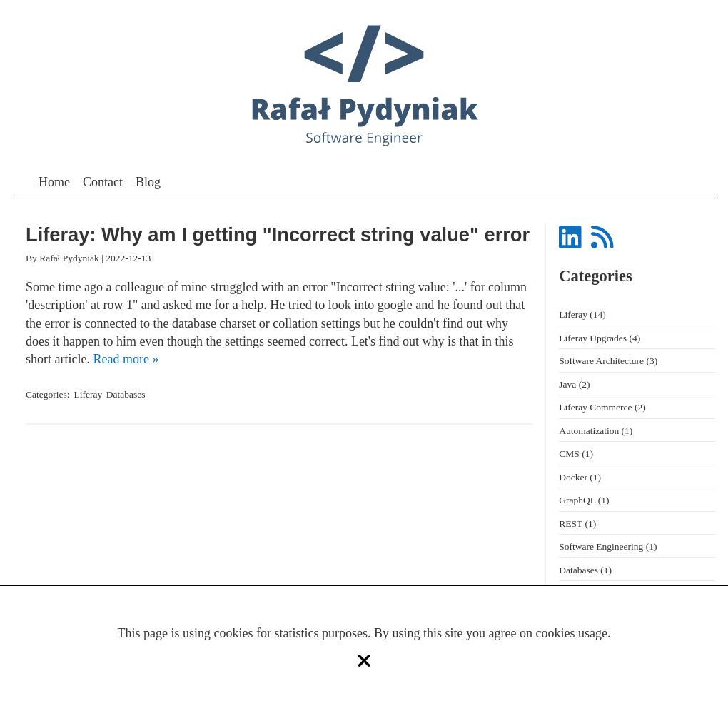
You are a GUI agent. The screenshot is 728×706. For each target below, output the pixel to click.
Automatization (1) (596, 431)
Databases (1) (585, 570)
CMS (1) (576, 454)
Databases (126, 394)
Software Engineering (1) (608, 546)
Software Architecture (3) (608, 361)
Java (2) (574, 384)
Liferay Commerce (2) (602, 407)
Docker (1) (580, 477)
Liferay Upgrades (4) (600, 338)
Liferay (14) (582, 314)
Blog (148, 182)
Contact (103, 182)
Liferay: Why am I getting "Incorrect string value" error (278, 235)
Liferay (89, 394)
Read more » (126, 359)
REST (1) (577, 524)
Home (54, 182)
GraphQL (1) (584, 500)
